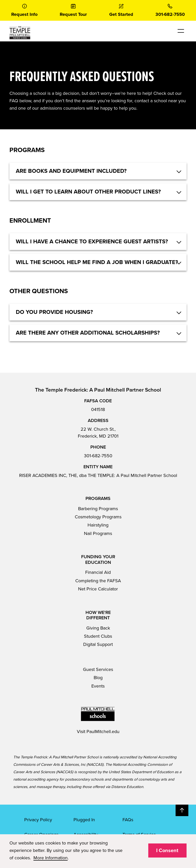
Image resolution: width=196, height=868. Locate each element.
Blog (98, 678)
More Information (51, 858)
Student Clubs (98, 636)
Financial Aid (98, 572)
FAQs (128, 820)
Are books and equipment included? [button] (71, 171)
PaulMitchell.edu (103, 732)
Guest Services (98, 669)
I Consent (167, 851)
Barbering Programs (98, 509)
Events (98, 686)
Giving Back (98, 628)
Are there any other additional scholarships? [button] (88, 333)
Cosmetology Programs (98, 517)
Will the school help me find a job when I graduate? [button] (97, 262)
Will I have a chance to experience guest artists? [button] (92, 242)
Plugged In (84, 820)
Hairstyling (98, 525)
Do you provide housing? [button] (54, 312)
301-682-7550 (98, 456)
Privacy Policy (38, 820)
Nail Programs (98, 533)
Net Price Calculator (98, 589)
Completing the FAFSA (98, 581)
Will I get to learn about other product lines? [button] (88, 192)
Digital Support (98, 644)
